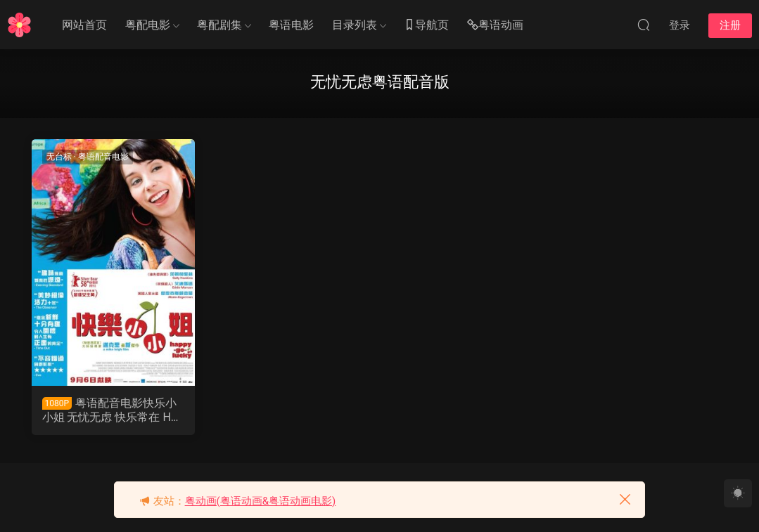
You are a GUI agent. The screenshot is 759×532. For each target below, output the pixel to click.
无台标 (59, 157)
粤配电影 (148, 25)
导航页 (426, 26)
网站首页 (84, 25)
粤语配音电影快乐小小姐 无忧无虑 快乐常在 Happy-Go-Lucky (113, 410)
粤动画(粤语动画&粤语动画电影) (261, 501)
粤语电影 (291, 25)
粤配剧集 (219, 25)
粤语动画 (495, 26)
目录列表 (355, 25)
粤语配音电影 (103, 157)
